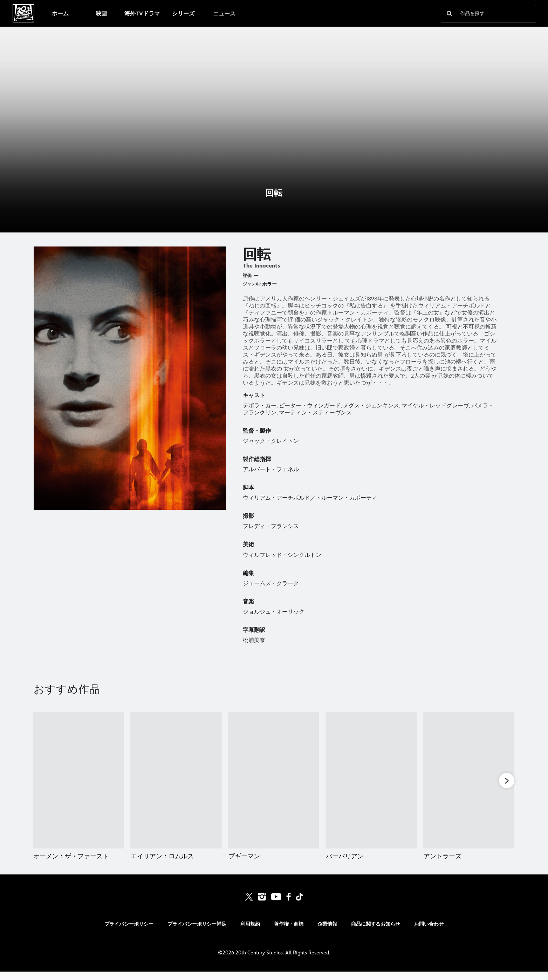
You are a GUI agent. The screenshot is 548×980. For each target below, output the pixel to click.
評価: (248, 276)
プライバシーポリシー (129, 932)
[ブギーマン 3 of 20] (274, 780)
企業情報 (327, 932)
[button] (507, 781)
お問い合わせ (429, 932)
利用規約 (250, 932)
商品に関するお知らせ (376, 932)
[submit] (450, 14)
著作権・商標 (289, 932)
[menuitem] (60, 13)
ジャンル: (252, 284)
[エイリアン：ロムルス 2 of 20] (176, 780)
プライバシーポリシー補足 (197, 932)
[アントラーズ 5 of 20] (469, 780)
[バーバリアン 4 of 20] (371, 780)
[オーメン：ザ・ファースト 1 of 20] (78, 780)
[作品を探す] (484, 14)
